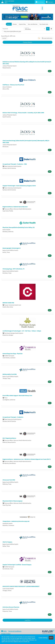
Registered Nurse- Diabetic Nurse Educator (15, 207)
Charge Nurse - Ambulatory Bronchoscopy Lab (16, 521)
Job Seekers (40, 2)
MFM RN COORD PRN (8, 303)
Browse (15, 24)
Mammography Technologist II (12, 248)
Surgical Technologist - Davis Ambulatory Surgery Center (19, 186)
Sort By (4, 38)
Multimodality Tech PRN (10, 374)
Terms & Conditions (15, 631)
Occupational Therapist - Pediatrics (13, 417)
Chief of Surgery (7, 542)
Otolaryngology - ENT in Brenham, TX (13, 269)
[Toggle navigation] (42, 8)
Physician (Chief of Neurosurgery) (12, 501)
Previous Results (27, 42)
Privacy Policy (6, 633)
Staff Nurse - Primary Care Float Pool (13, 85)
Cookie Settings (43, 638)
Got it (51, 638)
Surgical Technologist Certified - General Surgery (17, 565)
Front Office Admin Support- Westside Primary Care (17, 396)
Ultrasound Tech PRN (9, 480)
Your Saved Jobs (44, 24)
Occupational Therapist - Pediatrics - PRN (15, 164)
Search (9, 24)
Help (4, 631)
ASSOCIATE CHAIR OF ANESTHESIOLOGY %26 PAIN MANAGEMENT (21, 586)
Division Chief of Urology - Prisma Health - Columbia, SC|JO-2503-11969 (23, 113)
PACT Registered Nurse (9, 438)
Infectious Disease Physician (11, 607)
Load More (28, 620)
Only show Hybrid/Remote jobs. (13, 31)
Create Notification (47, 38)
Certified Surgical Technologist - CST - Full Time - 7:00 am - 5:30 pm (22, 331)
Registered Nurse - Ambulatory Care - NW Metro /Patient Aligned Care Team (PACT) (27, 459)
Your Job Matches (33, 24)
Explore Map (22, 24)
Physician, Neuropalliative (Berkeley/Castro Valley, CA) (19, 227)
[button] (51, 29)
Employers (50, 2)
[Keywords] (13, 29)
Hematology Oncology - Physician (13, 354)
